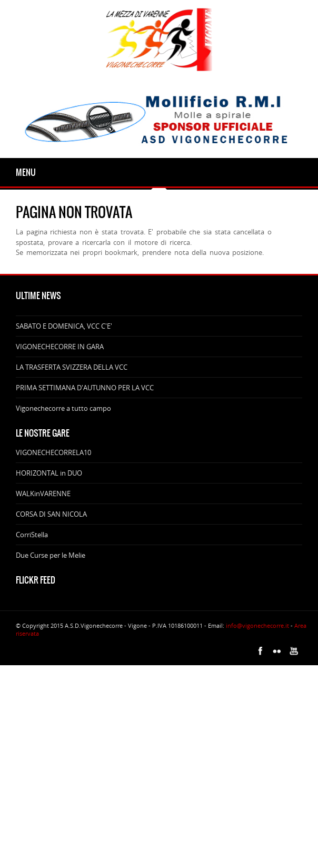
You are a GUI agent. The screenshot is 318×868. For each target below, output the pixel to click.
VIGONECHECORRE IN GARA (60, 347)
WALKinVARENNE (43, 494)
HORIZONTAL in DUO (49, 473)
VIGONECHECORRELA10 (53, 452)
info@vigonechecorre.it (257, 625)
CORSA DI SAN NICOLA (51, 514)
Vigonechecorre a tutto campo (63, 408)
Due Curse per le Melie (51, 555)
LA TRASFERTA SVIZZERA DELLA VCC (72, 367)
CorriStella (32, 535)
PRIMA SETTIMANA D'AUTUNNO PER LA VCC (85, 388)
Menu (26, 172)
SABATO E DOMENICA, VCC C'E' (64, 326)
